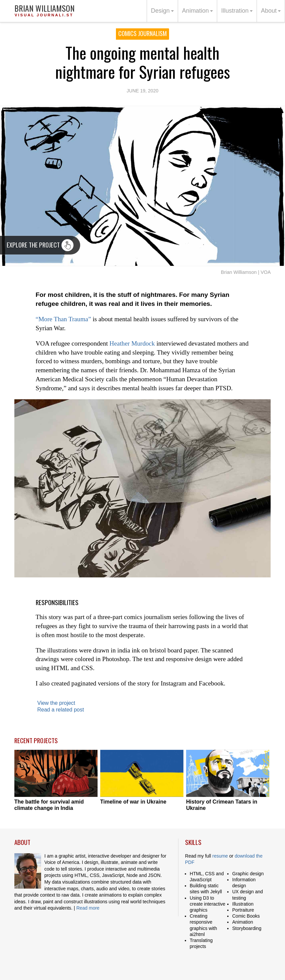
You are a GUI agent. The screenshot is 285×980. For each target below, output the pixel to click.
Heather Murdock (132, 343)
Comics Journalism (142, 33)
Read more (88, 908)
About (272, 14)
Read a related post (61, 710)
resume (220, 856)
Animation (198, 14)
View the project (56, 703)
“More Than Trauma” (63, 319)
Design (163, 14)
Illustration (238, 14)
